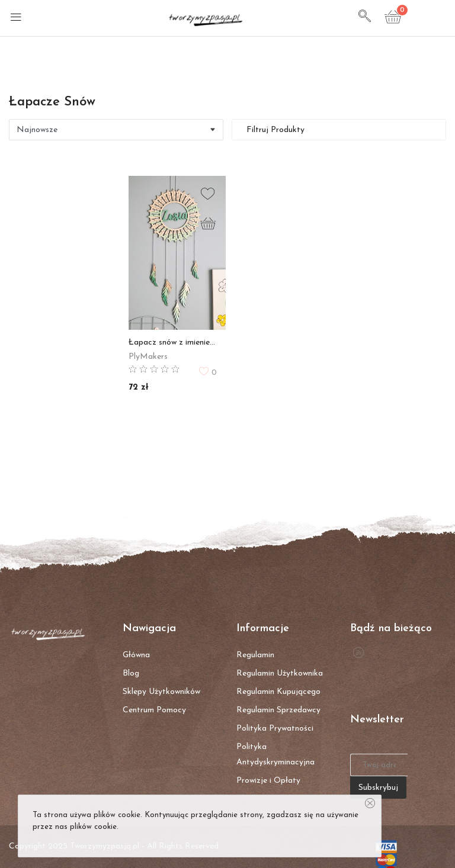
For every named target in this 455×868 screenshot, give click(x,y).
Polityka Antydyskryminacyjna (275, 755)
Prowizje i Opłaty (268, 781)
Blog (131, 673)
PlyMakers (148, 357)
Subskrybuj (378, 788)
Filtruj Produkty (274, 130)
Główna (136, 655)
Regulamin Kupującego (278, 692)
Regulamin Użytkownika (280, 673)
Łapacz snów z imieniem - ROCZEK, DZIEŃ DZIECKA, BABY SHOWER (173, 343)
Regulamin (255, 655)
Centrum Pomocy (154, 710)
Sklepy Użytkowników (161, 692)
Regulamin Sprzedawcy (278, 710)
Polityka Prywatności (275, 729)
